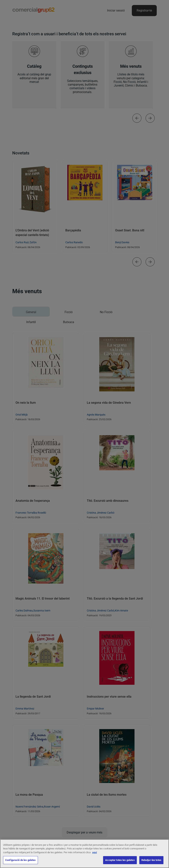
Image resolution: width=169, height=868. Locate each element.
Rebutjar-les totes (151, 861)
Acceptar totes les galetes (120, 861)
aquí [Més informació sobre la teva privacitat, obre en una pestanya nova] (95, 853)
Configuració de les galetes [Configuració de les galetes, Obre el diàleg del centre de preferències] (21, 861)
